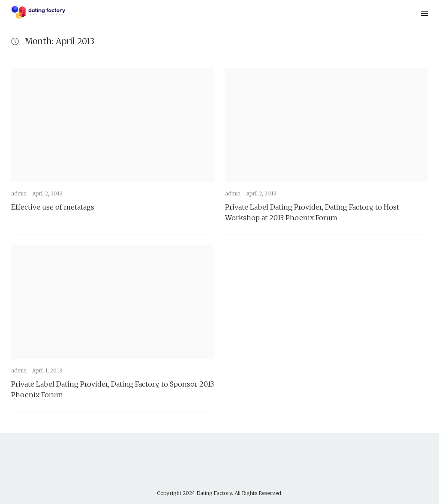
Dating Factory (214, 493)
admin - (22, 193)
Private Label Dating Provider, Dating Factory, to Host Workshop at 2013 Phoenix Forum (312, 212)
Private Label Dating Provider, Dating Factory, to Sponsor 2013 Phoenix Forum (113, 389)
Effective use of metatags (53, 207)
